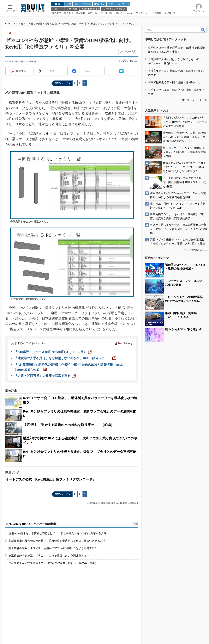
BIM (16, 24)
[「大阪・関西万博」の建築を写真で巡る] (45, 376)
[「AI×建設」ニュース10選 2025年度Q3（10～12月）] (53, 352)
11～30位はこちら (197, 250)
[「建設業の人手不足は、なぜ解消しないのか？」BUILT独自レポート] (65, 358)
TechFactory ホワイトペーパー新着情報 (31, 524)
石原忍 (124, 61)
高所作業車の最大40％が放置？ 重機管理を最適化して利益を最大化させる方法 (57, 541)
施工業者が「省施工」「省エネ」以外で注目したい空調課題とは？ (49, 556)
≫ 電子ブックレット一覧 (193, 100)
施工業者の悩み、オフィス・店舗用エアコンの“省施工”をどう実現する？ (53, 548)
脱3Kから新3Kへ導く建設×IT (184, 329)
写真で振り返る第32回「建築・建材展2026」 (175, 82)
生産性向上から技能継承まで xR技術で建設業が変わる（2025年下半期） (53, 563)
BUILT (8, 24)
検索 (203, 30)
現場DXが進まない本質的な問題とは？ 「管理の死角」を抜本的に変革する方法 (58, 533)
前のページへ (63, 83)
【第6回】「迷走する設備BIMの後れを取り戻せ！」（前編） (68, 425)
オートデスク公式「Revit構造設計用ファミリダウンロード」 (50, 479)
